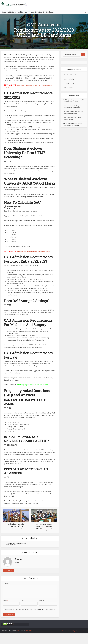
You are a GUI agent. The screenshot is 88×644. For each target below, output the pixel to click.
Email (23, 601)
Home (4, 12)
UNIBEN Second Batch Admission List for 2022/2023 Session (16, 544)
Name (5, 601)
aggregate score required (42, 371)
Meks (18, 630)
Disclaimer (64, 631)
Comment (6, 584)
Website (41, 601)
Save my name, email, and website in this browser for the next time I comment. (30, 609)
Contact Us (84, 631)
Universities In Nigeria (36, 12)
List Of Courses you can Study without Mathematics (33, 251)
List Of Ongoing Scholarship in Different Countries (33, 385)
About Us (78, 631)
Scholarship (50, 12)
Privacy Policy (71, 631)
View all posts (8, 571)
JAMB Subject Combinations (17, 12)
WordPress (29, 630)
